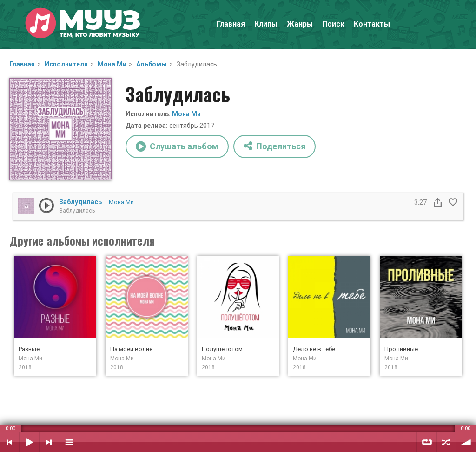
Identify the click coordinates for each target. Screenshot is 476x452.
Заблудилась (80, 202)
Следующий (49, 442)
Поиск (333, 24)
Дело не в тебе (314, 349)
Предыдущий (10, 442)
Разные (29, 349)
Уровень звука (466, 442)
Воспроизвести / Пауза (29, 442)
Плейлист (69, 442)
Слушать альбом (177, 146)
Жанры (300, 24)
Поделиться (274, 146)
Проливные (401, 349)
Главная (231, 24)
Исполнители (66, 64)
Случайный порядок (446, 442)
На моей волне (131, 349)
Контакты (372, 24)
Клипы (266, 24)
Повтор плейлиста (427, 442)
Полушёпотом (222, 349)
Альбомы (152, 64)
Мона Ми (112, 64)
